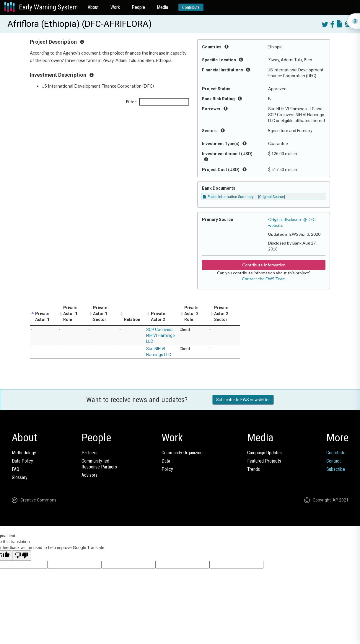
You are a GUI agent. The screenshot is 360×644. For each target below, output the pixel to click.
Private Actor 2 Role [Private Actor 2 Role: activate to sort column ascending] (191, 314)
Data (166, 461)
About (93, 7)
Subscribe (336, 469)
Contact (334, 461)
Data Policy (22, 461)
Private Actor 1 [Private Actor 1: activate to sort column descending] (42, 317)
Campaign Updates (264, 453)
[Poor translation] (22, 556)
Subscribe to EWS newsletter (243, 400)
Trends (254, 469)
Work (115, 7)
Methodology (24, 453)
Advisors (89, 475)
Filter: (157, 102)
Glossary (20, 477)
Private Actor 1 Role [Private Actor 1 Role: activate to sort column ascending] (70, 314)
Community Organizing (182, 453)
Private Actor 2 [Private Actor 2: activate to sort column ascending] (158, 317)
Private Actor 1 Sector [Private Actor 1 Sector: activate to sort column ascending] (100, 314)
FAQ (16, 469)
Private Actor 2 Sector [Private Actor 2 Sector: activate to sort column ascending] (221, 314)
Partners (89, 453)
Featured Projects (264, 461)
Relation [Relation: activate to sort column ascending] (132, 319)
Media (162, 7)
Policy (167, 469)
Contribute (191, 7)
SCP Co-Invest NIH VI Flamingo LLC (161, 335)
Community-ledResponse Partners (99, 464)
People (138, 7)
